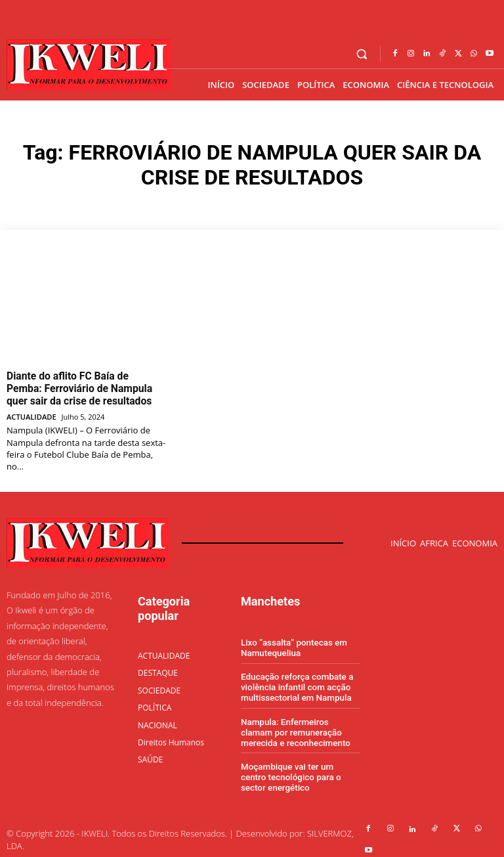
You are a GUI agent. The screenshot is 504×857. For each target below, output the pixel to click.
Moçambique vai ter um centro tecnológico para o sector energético (299, 770)
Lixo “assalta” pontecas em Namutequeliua (292, 644)
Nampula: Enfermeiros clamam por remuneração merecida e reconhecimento (300, 726)
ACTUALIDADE (31, 413)
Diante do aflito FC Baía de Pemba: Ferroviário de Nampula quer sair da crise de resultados (80, 387)
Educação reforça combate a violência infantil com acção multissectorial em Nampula (295, 682)
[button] (362, 54)
